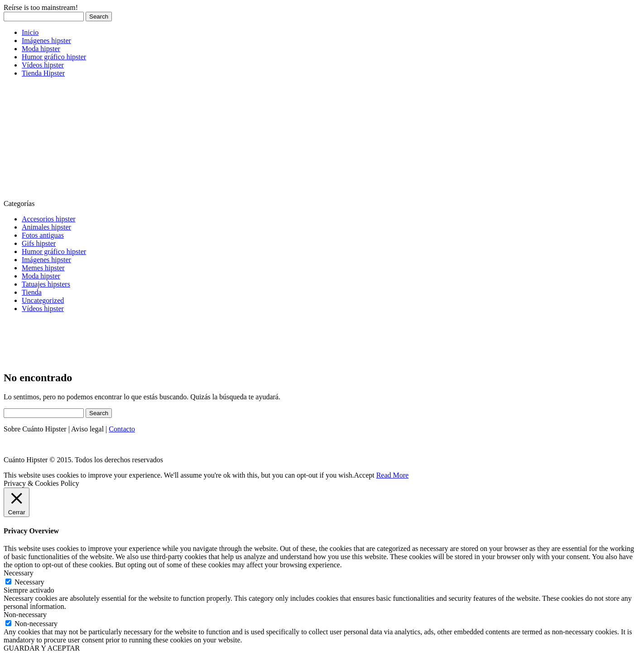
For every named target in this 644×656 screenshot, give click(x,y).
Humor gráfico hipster (54, 57)
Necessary (29, 582)
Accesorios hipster (49, 219)
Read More (393, 475)
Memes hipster (43, 268)
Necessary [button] (19, 573)
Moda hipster (41, 49)
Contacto (122, 429)
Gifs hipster (39, 243)
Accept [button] (364, 475)
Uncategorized (43, 300)
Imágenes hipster (46, 41)
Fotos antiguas (43, 235)
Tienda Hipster (43, 73)
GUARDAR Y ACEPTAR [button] (42, 648)
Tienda (32, 292)
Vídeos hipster (43, 65)
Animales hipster (46, 227)
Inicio (30, 32)
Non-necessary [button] (25, 615)
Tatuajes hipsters (46, 284)
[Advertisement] (72, 141)
